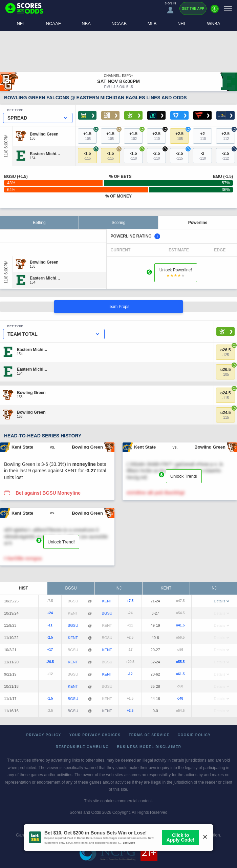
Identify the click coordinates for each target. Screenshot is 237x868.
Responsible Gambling (82, 747)
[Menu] (228, 9)
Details (222, 601)
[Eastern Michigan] (46, 154)
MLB (152, 24)
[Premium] (215, 12)
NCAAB (119, 24)
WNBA (213, 24)
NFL (21, 24)
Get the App (193, 9)
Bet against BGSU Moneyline (48, 493)
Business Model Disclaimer (149, 747)
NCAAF (53, 24)
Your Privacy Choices (95, 735)
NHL (182, 24)
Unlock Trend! (184, 476)
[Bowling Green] (44, 134)
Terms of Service (149, 735)
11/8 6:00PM (6, 146)
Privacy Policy (44, 735)
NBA (86, 24)
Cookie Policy (194, 735)
